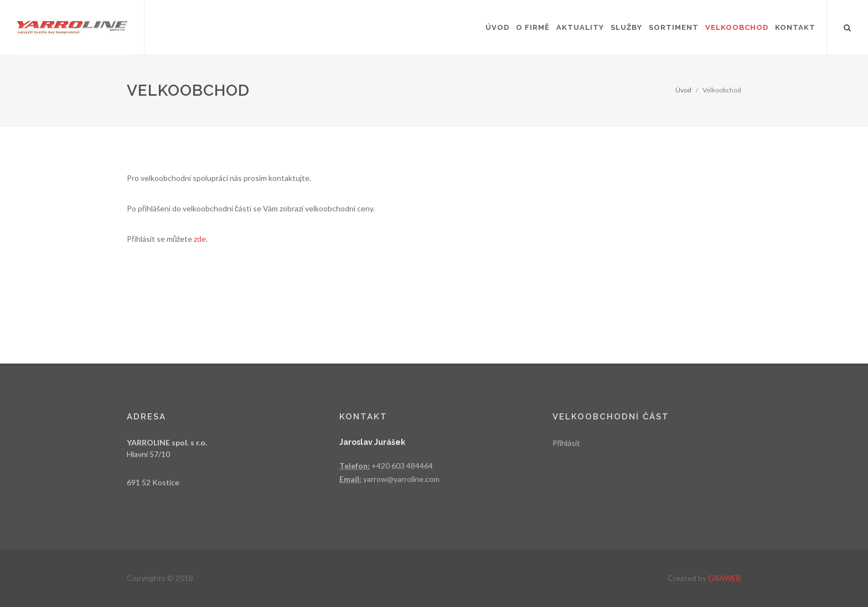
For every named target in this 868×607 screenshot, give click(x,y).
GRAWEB (725, 578)
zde (200, 239)
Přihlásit (567, 443)
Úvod (683, 90)
